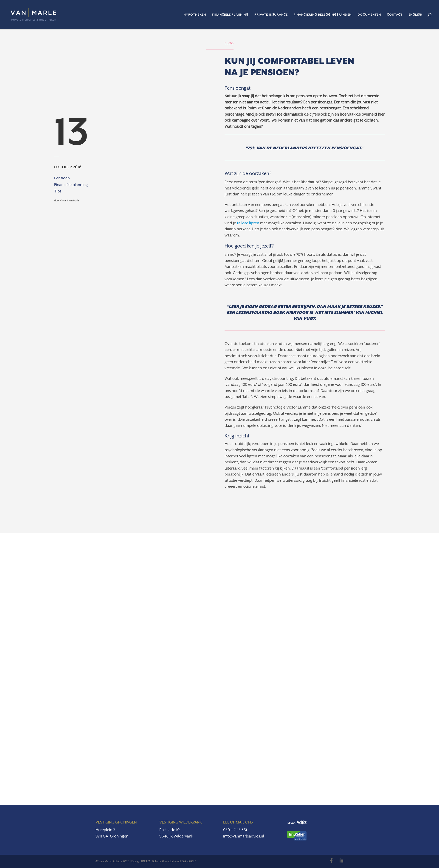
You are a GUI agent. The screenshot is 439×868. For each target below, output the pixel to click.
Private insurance (271, 15)
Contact (395, 15)
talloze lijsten (248, 223)
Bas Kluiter (189, 861)
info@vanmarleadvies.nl (244, 836)
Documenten (369, 15)
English (415, 15)
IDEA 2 (146, 861)
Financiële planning (230, 15)
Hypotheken (195, 15)
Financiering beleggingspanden (323, 15)
